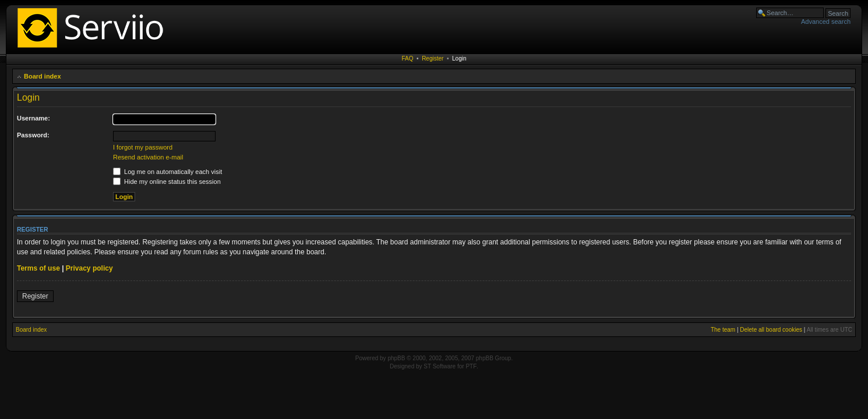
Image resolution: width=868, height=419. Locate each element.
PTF (471, 366)
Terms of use (38, 268)
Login (459, 58)
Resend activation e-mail (148, 157)
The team (723, 330)
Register (433, 58)
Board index (43, 76)
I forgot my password (143, 147)
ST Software (440, 366)
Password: (33, 135)
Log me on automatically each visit (167, 172)
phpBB (396, 358)
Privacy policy (89, 268)
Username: (33, 118)
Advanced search (826, 22)
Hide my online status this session (167, 182)
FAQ (408, 58)
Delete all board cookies (771, 330)
